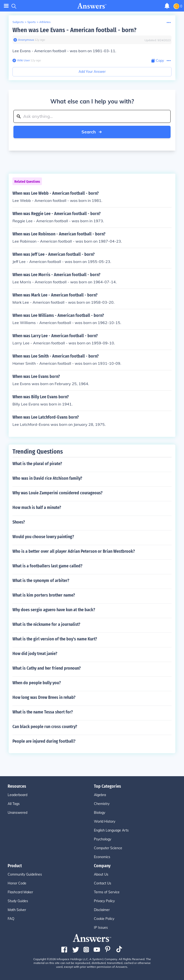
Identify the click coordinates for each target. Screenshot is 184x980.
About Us (101, 874)
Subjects (18, 22)
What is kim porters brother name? (44, 595)
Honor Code (17, 883)
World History (105, 821)
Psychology (103, 839)
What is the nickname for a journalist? (46, 624)
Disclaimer (102, 910)
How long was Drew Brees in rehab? (44, 697)
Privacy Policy (104, 901)
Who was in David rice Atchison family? (47, 478)
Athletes (45, 22)
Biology (100, 813)
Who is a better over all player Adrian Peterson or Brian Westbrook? (74, 551)
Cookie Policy (104, 919)
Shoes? (19, 522)
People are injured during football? (44, 741)
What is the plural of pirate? (37, 464)
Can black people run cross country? (45, 727)
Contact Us (103, 883)
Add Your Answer (92, 72)
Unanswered (17, 813)
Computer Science (108, 848)
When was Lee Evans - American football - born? (74, 30)
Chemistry (102, 804)
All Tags (14, 804)
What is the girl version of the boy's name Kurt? (55, 639)
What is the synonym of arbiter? (41, 581)
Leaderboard (17, 795)
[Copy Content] (158, 61)
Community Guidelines (25, 874)
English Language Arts (111, 830)
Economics (102, 857)
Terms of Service (107, 892)
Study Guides (18, 901)
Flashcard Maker (20, 892)
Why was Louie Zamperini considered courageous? (57, 493)
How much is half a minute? (37, 507)
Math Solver (17, 910)
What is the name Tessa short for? (43, 712)
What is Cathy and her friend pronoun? (47, 668)
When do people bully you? (37, 683)
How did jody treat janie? (35, 654)
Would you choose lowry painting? (43, 537)
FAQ (11, 919)
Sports (32, 22)
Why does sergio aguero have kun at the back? (54, 610)
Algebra (100, 795)
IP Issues (101, 928)
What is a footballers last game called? (47, 566)
